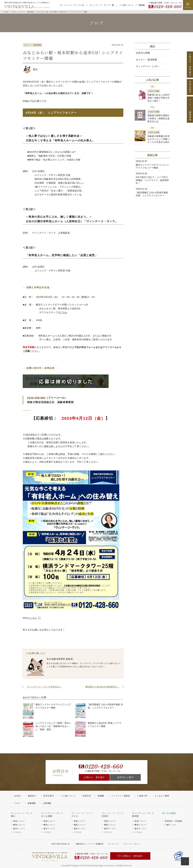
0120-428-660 (168, 7)
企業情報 (47, 803)
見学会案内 (190, 87)
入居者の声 (142, 796)
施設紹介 (32, 796)
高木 (35, 69)
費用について (19, 825)
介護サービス (171, 825)
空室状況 (87, 796)
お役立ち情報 (143, 53)
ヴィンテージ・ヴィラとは (72, 5)
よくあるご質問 (162, 796)
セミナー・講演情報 (146, 60)
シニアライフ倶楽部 (121, 796)
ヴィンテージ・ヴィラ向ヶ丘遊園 (52, 815)
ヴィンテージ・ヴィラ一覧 (102, 5)
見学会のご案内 (125, 777)
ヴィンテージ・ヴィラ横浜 (22, 815)
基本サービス (19, 828)
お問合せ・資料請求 (94, 777)
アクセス (17, 832)
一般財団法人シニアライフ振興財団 (89, 844)
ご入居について (126, 5)
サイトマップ (113, 844)
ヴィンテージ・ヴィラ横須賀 (143, 815)
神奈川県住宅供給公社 (61, 844)
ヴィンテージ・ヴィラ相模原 (113, 815)
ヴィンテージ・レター (148, 66)
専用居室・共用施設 (173, 821)
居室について (19, 821)
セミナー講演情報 (190, 110)
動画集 (142, 5)
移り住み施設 (169, 813)
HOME (17, 796)
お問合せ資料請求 (190, 65)
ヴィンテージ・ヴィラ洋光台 (82, 815)
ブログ (17, 803)
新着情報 (32, 803)
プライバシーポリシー (132, 844)
